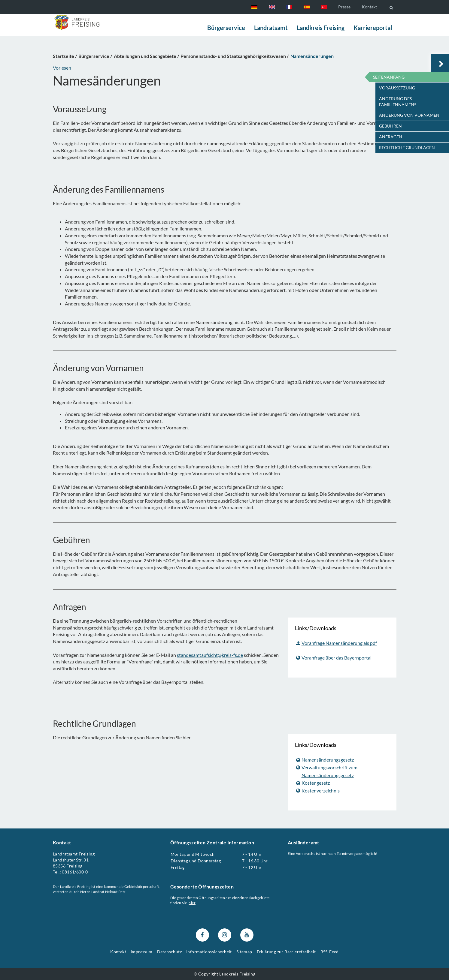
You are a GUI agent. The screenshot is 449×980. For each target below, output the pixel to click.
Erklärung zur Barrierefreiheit (286, 952)
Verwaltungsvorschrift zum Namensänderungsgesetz (327, 771)
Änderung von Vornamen (409, 115)
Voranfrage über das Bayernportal (334, 657)
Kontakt (369, 7)
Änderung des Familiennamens (398, 102)
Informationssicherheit (209, 952)
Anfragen (391, 137)
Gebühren (390, 126)
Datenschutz (169, 952)
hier (192, 903)
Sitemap (244, 952)
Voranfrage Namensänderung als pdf (337, 643)
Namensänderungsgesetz (325, 760)
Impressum (142, 952)
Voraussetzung (397, 88)
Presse (344, 7)
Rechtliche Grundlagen (407, 147)
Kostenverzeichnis (318, 790)
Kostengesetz (313, 783)
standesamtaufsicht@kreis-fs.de (210, 655)
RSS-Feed (330, 952)
